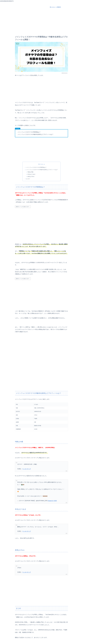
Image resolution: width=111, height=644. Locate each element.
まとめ (28, 179)
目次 (39, 164)
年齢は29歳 (31, 172)
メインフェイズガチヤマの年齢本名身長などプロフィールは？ (42, 170)
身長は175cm (31, 177)
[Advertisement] (55, 23)
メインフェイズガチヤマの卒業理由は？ (36, 167)
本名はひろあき (32, 174)
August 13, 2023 (53, 501)
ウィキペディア (27, 469)
